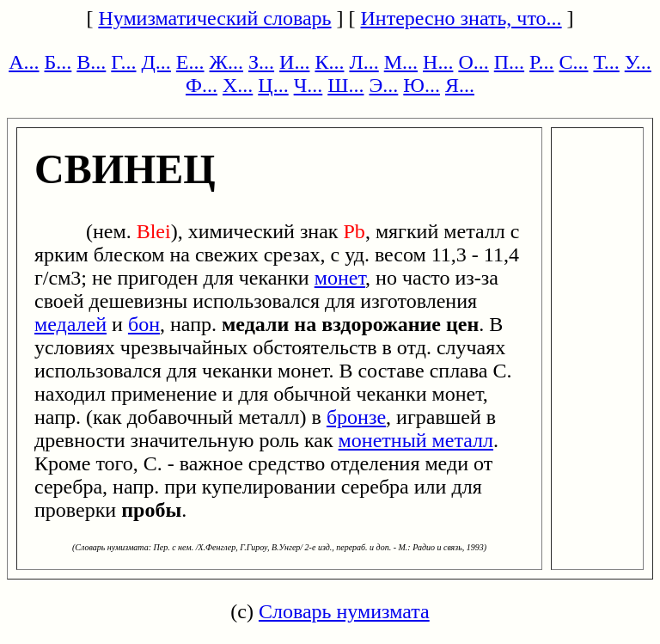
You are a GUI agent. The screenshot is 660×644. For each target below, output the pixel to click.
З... (261, 62)
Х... (238, 85)
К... (329, 62)
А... (24, 62)
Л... (364, 62)
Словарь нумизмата (344, 611)
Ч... (309, 85)
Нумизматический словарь (214, 18)
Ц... (273, 85)
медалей (70, 324)
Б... (58, 62)
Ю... (422, 85)
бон (144, 324)
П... (509, 62)
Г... (123, 62)
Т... (606, 62)
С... (573, 62)
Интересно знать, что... (461, 18)
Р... (541, 62)
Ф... (202, 85)
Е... (190, 62)
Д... (156, 62)
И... (294, 62)
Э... (383, 85)
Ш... (345, 85)
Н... (438, 62)
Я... (460, 85)
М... (401, 62)
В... (91, 62)
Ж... (227, 62)
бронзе (356, 417)
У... (638, 62)
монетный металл (416, 440)
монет (340, 278)
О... (473, 62)
